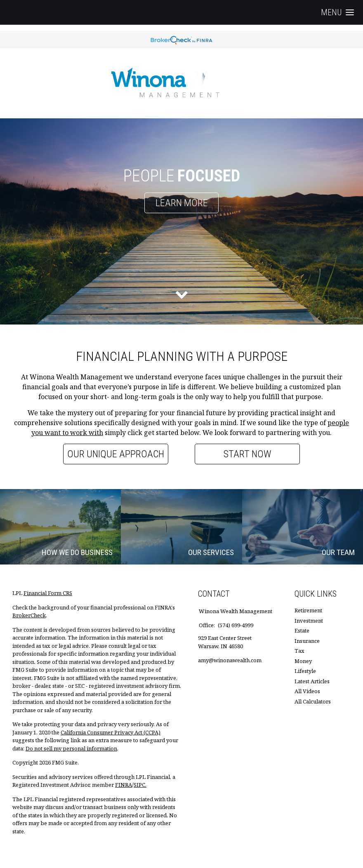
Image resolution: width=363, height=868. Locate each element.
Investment (309, 621)
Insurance (307, 641)
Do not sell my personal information (71, 748)
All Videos (307, 691)
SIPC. (140, 785)
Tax (299, 651)
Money (303, 661)
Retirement (308, 610)
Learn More (182, 203)
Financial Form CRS (48, 593)
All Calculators (313, 701)
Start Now (247, 454)
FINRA (124, 785)
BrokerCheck (29, 615)
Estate (302, 630)
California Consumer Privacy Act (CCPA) (111, 732)
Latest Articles (312, 681)
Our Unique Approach (116, 454)
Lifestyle (305, 671)
